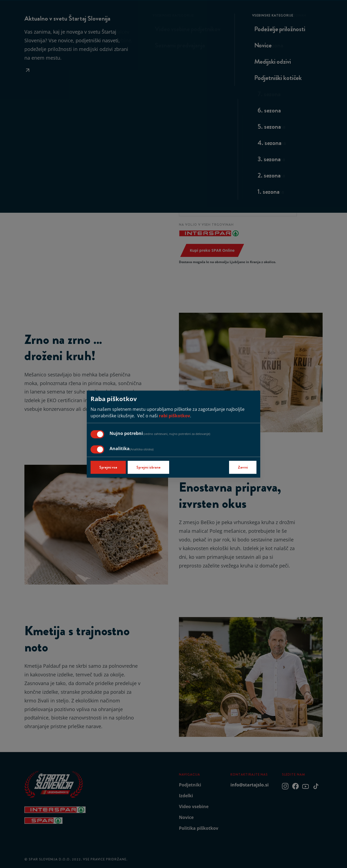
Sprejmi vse (108, 467)
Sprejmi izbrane (148, 467)
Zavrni (243, 467)
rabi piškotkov (174, 416)
